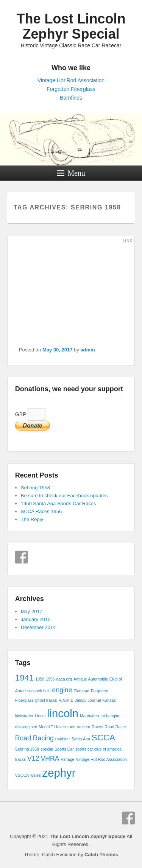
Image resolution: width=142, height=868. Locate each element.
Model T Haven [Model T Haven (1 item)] (52, 727)
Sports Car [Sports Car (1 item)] (64, 749)
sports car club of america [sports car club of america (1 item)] (98, 749)
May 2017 (32, 611)
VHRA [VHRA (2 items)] (50, 759)
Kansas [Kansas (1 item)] (109, 700)
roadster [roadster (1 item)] (63, 739)
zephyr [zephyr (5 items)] (59, 773)
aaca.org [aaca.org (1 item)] (64, 679)
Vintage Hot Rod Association (71, 80)
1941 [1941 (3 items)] (25, 678)
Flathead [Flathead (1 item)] (82, 691)
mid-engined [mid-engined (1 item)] (26, 727)
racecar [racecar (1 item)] (84, 727)
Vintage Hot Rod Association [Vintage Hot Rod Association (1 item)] (101, 759)
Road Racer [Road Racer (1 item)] (115, 727)
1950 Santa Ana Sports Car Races (59, 503)
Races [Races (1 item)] (97, 727)
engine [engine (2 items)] (62, 690)
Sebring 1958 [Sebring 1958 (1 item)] (27, 749)
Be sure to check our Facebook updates (64, 496)
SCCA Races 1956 (41, 511)
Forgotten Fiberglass (71, 89)
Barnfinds (71, 98)
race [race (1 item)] (71, 727)
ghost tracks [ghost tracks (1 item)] (46, 700)
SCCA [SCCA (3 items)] (103, 738)
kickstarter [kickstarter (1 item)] (24, 716)
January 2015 (36, 619)
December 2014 (38, 627)
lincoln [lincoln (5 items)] (63, 713)
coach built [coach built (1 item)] (41, 691)
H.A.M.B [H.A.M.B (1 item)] (66, 700)
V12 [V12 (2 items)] (33, 759)
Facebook (22, 557)
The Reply (32, 519)
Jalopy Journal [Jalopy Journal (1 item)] (88, 700)
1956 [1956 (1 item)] (50, 679)
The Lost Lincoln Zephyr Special (71, 26)
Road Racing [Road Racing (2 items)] (34, 738)
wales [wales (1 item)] (35, 775)
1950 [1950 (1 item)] (40, 679)
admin (87, 350)
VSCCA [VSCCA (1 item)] (22, 775)
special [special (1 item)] (47, 749)
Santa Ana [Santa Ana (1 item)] (81, 739)
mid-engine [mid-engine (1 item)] (110, 716)
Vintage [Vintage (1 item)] (67, 759)
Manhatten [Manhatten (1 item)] (89, 716)
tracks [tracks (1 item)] (20, 759)
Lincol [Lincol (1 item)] (40, 716)
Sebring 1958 (35, 488)
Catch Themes (101, 855)
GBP (30, 414)
